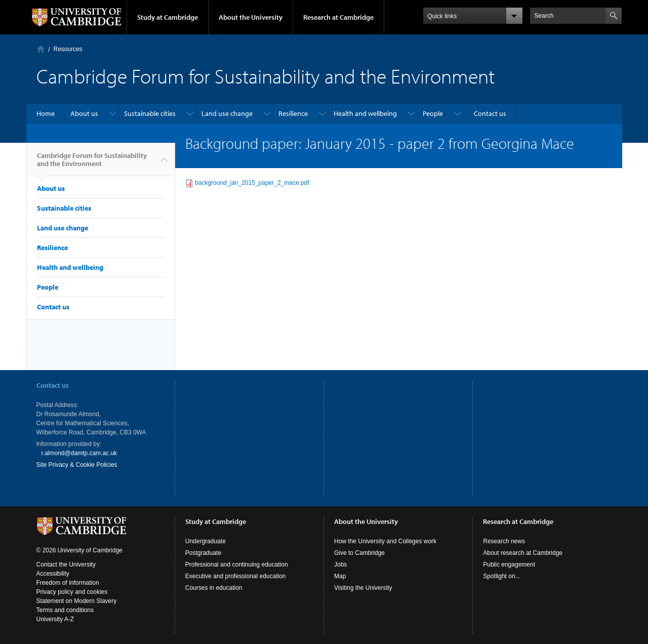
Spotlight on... (501, 576)
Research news (504, 541)
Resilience (293, 113)
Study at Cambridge (168, 17)
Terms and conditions (65, 610)
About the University (251, 17)
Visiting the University (363, 588)
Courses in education (214, 588)
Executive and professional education (236, 576)
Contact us (490, 113)
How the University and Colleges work (385, 541)
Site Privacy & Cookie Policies (77, 465)
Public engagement (509, 565)
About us (84, 113)
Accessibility (53, 574)
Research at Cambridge (338, 17)
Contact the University (66, 565)
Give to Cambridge (359, 553)
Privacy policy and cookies (72, 592)
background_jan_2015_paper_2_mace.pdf (252, 183)
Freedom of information (68, 583)
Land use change (227, 113)
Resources (68, 49)
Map (340, 576)
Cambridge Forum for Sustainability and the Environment (92, 164)
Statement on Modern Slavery (77, 601)
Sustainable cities (150, 113)
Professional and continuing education (237, 565)
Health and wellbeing (365, 113)
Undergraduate (206, 541)
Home (41, 49)
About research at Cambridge (523, 553)
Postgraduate (203, 553)
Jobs (340, 565)
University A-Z (55, 619)
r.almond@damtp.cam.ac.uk (79, 453)
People (433, 113)
